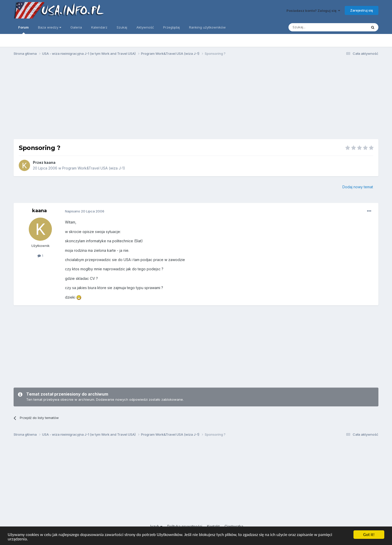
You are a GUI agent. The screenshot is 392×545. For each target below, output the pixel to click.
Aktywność (145, 27)
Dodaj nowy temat (358, 187)
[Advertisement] (196, 100)
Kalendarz (99, 27)
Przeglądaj (171, 27)
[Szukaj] (315, 27)
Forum (24, 30)
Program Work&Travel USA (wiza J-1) (94, 168)
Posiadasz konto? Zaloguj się (313, 11)
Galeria (76, 27)
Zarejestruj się (362, 10)
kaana (50, 162)
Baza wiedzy (50, 27)
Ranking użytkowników (207, 27)
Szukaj (122, 27)
